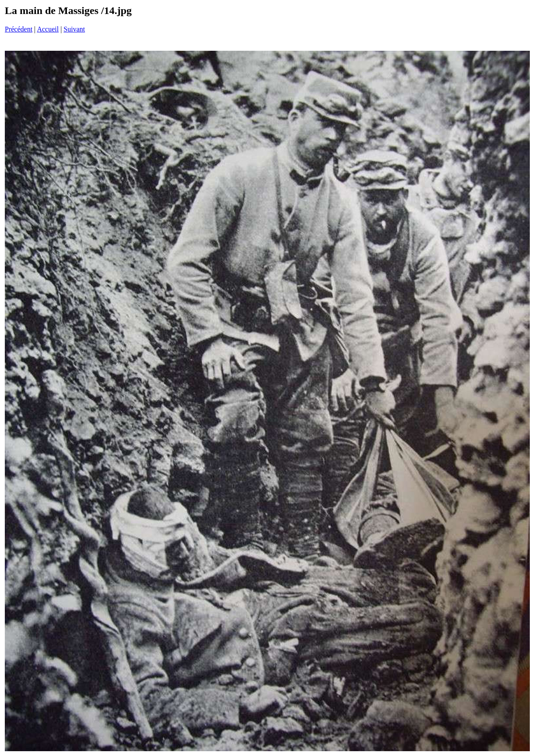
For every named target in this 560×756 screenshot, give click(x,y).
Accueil (48, 29)
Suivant (74, 29)
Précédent (19, 29)
